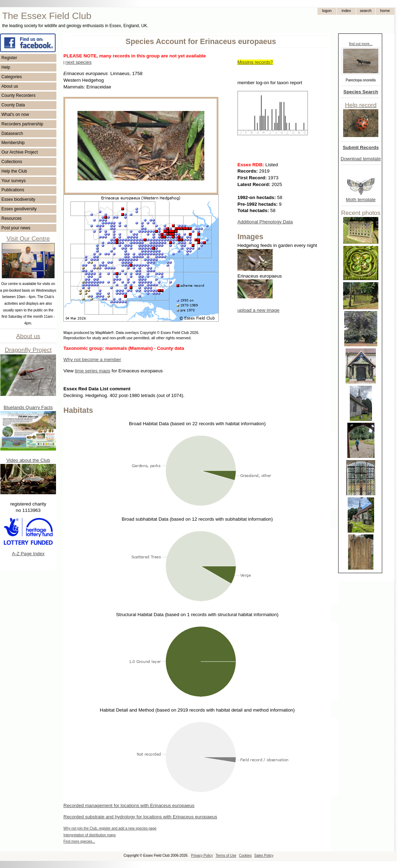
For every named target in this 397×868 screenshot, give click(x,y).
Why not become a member (92, 359)
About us (10, 86)
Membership (13, 143)
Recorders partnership (22, 124)
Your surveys (14, 181)
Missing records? (255, 62)
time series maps (92, 371)
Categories (12, 77)
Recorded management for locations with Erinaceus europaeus (129, 805)
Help (6, 67)
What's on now (15, 114)
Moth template (361, 200)
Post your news (16, 228)
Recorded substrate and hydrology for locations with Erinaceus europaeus (140, 817)
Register (9, 58)
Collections (12, 162)
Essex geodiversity (19, 209)
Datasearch (12, 134)
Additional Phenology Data (265, 222)
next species (79, 62)
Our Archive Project (20, 152)
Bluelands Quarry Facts (28, 407)
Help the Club (14, 171)
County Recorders (18, 95)
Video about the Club (28, 460)
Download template (361, 159)
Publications (13, 190)
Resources (11, 218)
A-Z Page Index (28, 554)
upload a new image (258, 310)
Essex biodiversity (18, 199)
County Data (13, 105)
